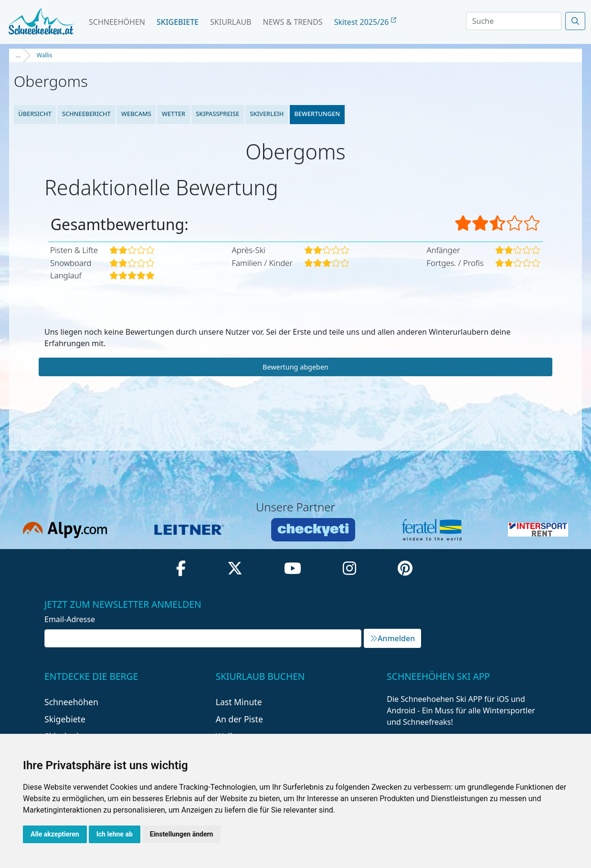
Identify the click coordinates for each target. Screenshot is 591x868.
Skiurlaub (231, 22)
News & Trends (293, 22)
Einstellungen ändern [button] (182, 834)
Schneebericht (86, 114)
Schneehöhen (117, 22)
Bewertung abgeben (295, 367)
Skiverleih (267, 114)
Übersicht (35, 114)
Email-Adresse (70, 619)
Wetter (174, 114)
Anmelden (392, 638)
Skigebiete (178, 22)
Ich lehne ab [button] (115, 834)
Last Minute (239, 702)
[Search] (514, 21)
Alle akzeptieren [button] (55, 834)
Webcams (136, 114)
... (18, 55)
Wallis (45, 55)
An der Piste (239, 719)
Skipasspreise (217, 114)
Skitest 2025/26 (365, 22)
